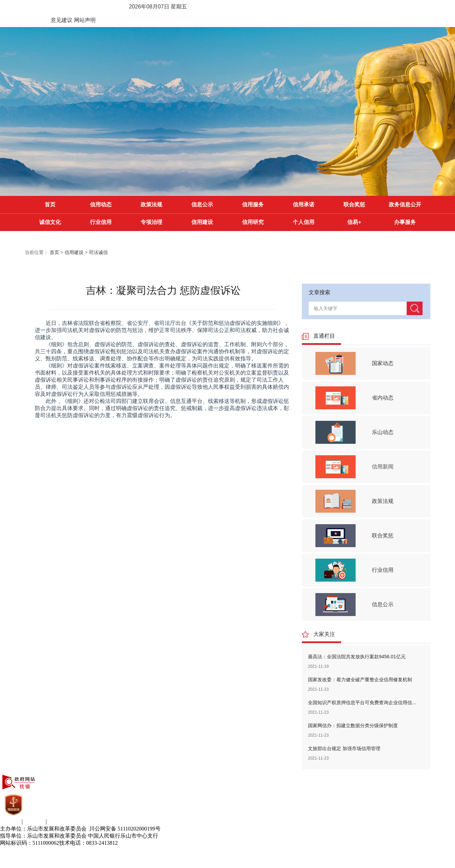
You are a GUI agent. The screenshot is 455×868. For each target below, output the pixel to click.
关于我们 (11, 822)
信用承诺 (304, 205)
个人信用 (304, 222)
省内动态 (383, 398)
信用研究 (253, 222)
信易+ (354, 222)
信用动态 (101, 205)
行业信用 (101, 222)
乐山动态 (383, 432)
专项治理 (151, 222)
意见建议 (62, 20)
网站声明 (85, 20)
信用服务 (253, 205)
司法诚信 (98, 252)
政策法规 (151, 205)
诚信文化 (50, 222)
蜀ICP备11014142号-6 (143, 843)
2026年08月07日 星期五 (158, 7)
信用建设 (202, 222)
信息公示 (202, 205)
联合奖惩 (354, 205)
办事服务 (405, 222)
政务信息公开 (405, 205)
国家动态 (383, 363)
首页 (50, 205)
